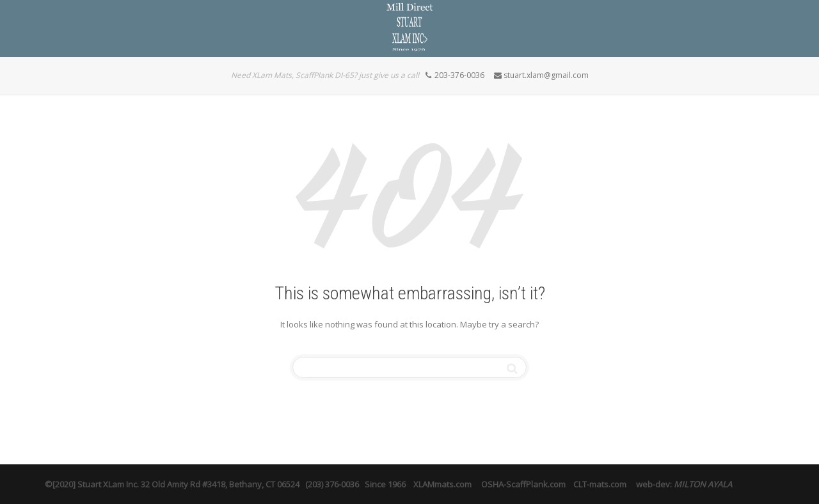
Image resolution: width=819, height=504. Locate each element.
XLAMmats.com (442, 484)
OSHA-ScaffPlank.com (524, 484)
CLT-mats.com (600, 484)
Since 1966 (385, 484)
